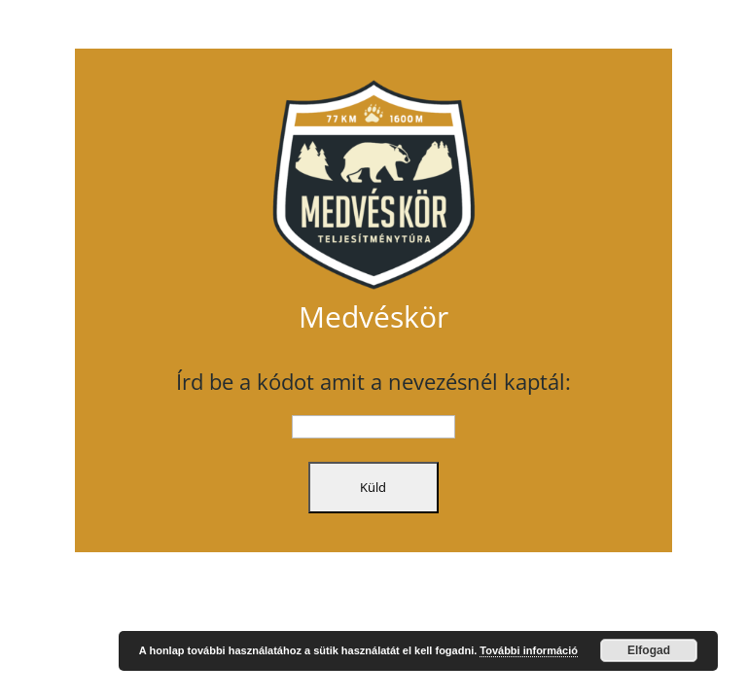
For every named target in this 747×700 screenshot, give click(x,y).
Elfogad (649, 650)
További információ (529, 650)
